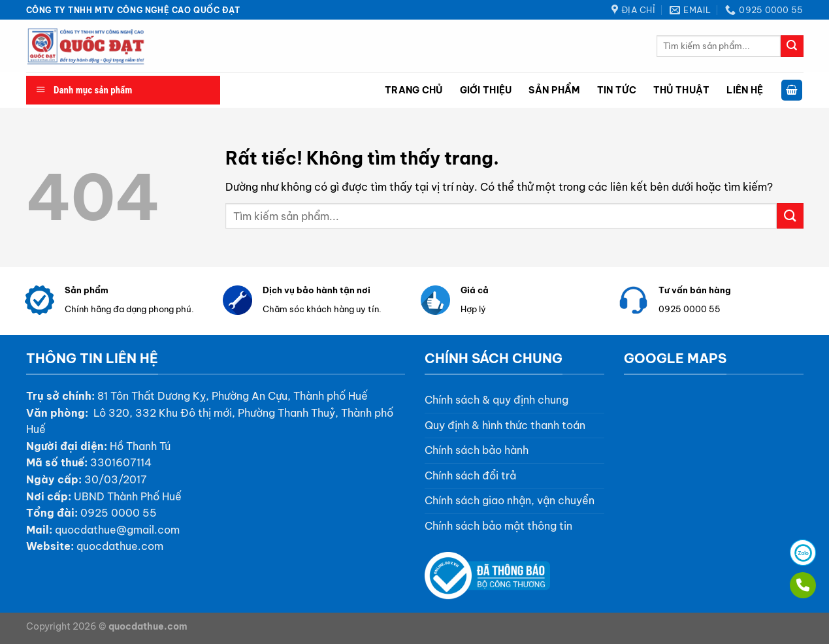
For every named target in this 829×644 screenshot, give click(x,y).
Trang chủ (414, 90)
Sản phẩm (554, 90)
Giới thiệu (486, 90)
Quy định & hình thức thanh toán (505, 425)
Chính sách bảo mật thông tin (498, 526)
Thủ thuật (682, 90)
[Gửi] (792, 46)
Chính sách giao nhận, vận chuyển (510, 500)
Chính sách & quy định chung (496, 400)
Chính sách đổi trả (470, 475)
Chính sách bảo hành (477, 450)
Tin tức (617, 90)
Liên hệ (745, 90)
